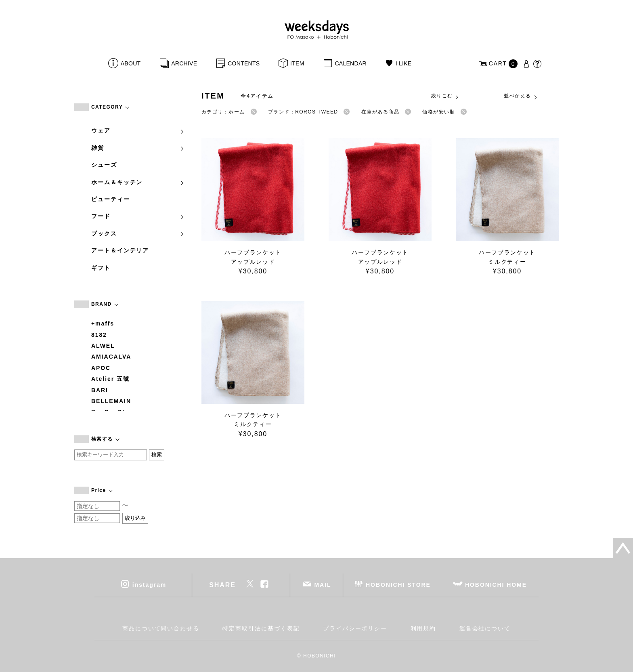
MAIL (323, 585)
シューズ (104, 165)
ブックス (138, 233)
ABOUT (131, 63)
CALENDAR (350, 63)
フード (138, 216)
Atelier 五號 (110, 379)
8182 (99, 335)
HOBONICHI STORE (398, 585)
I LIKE (404, 63)
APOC (101, 368)
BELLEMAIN (111, 401)
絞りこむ (445, 96)
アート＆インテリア (120, 250)
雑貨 (138, 148)
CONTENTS (244, 63)
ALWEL (103, 346)
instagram (149, 585)
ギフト (101, 268)
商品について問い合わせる (161, 628)
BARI (100, 390)
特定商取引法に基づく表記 (261, 628)
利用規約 (423, 628)
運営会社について (485, 628)
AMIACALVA (111, 357)
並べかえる (521, 96)
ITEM (297, 63)
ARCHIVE (184, 63)
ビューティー (111, 199)
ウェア (138, 130)
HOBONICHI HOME (496, 585)
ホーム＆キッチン (138, 182)
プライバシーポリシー (355, 628)
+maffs (103, 323)
